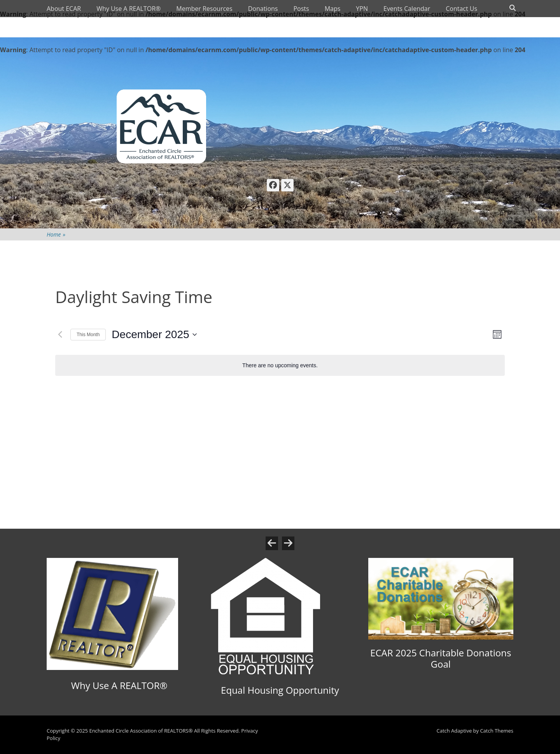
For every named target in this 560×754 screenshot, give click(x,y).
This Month (88, 335)
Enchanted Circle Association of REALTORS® (141, 731)
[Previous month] (60, 335)
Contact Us (461, 9)
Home (56, 234)
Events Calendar (407, 9)
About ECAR (64, 9)
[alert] (280, 366)
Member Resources (204, 9)
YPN (362, 9)
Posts (301, 9)
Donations (263, 9)
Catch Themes (497, 731)
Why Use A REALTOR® (129, 9)
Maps (333, 9)
